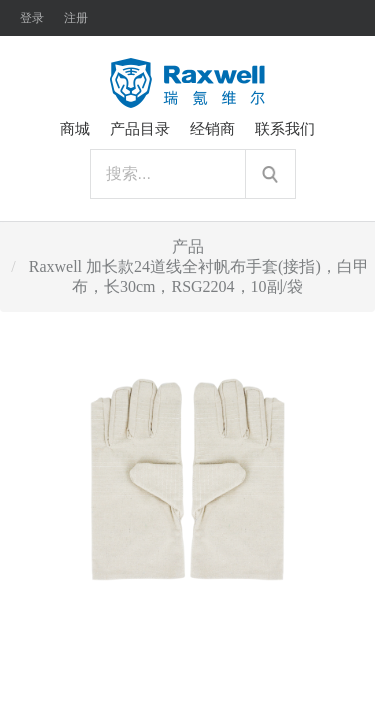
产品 (188, 246)
